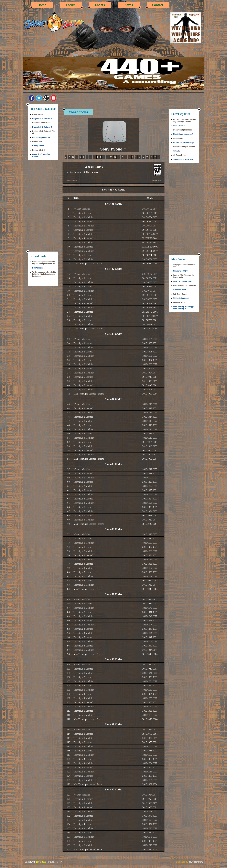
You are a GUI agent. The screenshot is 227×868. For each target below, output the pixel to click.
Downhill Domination (41, 123)
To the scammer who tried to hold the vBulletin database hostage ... (44, 274)
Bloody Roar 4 (38, 146)
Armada (176, 151)
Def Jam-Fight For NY (41, 137)
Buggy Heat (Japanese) (183, 130)
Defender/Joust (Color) (183, 281)
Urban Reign (37, 114)
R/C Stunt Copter (180, 294)
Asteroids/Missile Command (185, 286)
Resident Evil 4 (38, 150)
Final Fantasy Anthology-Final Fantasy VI (183, 308)
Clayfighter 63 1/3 (180, 271)
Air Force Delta (179, 155)
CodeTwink (30, 862)
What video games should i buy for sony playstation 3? (44, 263)
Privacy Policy (55, 862)
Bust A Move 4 (179, 126)
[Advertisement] (43, 206)
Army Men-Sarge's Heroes (184, 147)
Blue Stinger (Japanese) (183, 134)
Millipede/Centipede (181, 298)
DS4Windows (38, 268)
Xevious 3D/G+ (179, 302)
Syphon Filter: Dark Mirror (184, 159)
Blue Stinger (178, 138)
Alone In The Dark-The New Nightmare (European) (184, 120)
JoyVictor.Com (196, 862)
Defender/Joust (179, 290)
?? (156, 209)
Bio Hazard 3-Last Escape (184, 143)
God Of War (37, 142)
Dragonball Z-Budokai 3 (42, 119)
